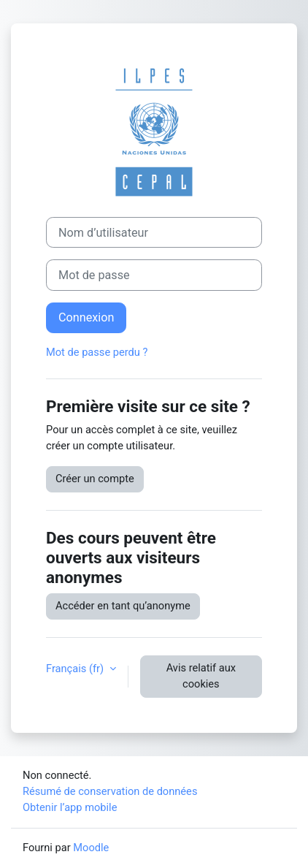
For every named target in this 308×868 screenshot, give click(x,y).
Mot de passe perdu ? (97, 352)
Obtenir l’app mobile (70, 807)
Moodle (91, 848)
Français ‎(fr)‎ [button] (76, 669)
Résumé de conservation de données (110, 791)
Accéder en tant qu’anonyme (123, 606)
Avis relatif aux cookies (201, 676)
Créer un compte (95, 479)
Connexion (86, 317)
